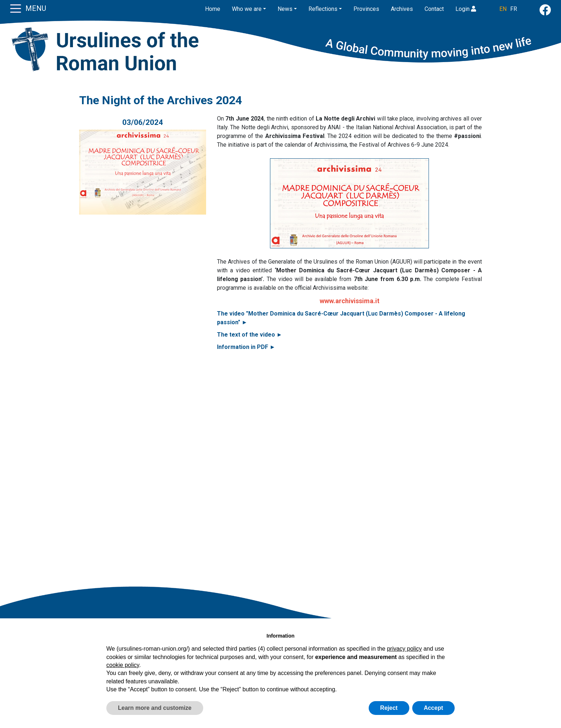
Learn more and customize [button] (155, 708)
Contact (434, 9)
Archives (402, 9)
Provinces (366, 9)
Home (213, 9)
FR (514, 9)
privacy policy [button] (404, 649)
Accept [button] (433, 708)
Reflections (323, 9)
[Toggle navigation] (16, 8)
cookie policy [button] (123, 665)
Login (466, 9)
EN (503, 9)
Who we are (247, 9)
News (285, 9)
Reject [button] (389, 708)
